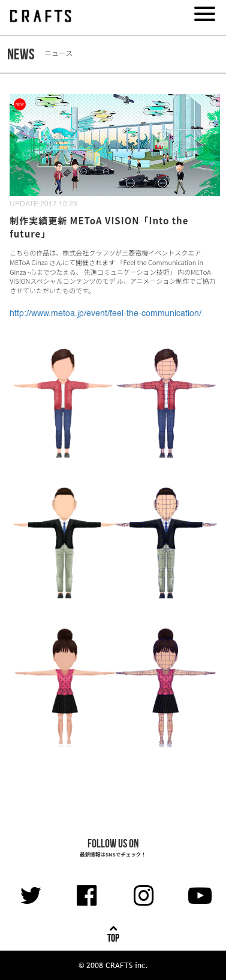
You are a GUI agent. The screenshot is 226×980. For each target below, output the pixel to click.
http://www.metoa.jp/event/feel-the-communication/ (106, 314)
